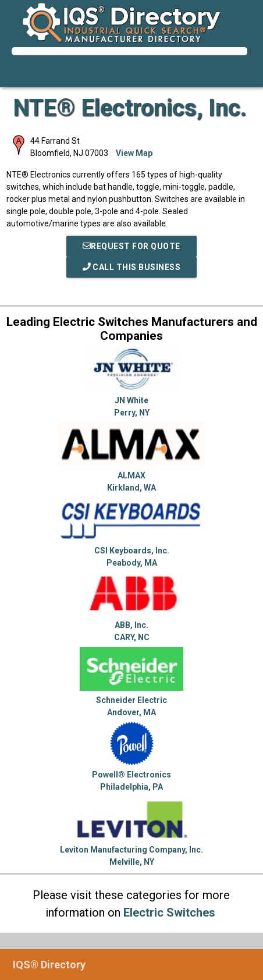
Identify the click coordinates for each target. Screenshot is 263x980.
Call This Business (132, 267)
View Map (134, 153)
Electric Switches (169, 912)
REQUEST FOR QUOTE (131, 246)
